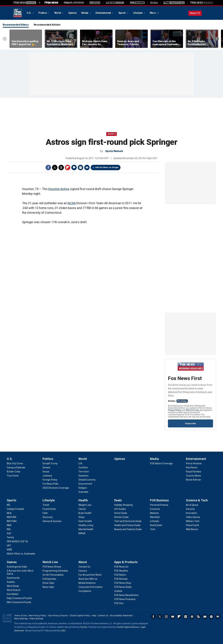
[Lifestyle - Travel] (46, 505)
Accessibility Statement (121, 616)
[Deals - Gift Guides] (120, 509)
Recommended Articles (47, 25)
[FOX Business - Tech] (153, 529)
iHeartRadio (218, 617)
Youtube (173, 617)
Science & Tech (197, 500)
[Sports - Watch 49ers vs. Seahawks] (21, 554)
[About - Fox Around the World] (90, 575)
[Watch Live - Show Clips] (48, 583)
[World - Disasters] (83, 476)
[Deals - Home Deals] (121, 513)
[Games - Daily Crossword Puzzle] (19, 598)
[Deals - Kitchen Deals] (121, 517)
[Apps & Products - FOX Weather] (121, 571)
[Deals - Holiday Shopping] (123, 505)
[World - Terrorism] (84, 472)
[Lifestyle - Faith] (45, 513)
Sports (122, 13)
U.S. (29, 13)
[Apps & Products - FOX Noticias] (121, 579)
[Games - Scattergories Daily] (17, 567)
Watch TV (195, 13)
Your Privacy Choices (58, 616)
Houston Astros (59, 189)
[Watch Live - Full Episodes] (49, 579)
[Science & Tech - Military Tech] (193, 521)
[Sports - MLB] (9, 513)
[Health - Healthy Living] (86, 525)
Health (83, 500)
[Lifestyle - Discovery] (48, 517)
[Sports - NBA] (9, 525)
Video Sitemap (36, 619)
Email (87, 168)
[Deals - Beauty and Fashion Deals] (128, 529)
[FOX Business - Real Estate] (156, 525)
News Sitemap (21, 619)
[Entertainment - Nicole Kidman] (193, 480)
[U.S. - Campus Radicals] (16, 468)
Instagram (166, 617)
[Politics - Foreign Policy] (50, 480)
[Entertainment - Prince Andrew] (194, 463)
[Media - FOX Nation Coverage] (161, 463)
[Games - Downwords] (13, 578)
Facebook (48, 168)
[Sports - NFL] (9, 505)
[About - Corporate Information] (90, 587)
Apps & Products (126, 562)
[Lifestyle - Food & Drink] (49, 509)
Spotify (211, 617)
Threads (61, 168)
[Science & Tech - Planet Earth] (192, 525)
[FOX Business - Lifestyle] (155, 521)
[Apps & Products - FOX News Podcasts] (125, 599)
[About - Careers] (83, 571)
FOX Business (159, 500)
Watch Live (50, 562)
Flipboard (68, 168)
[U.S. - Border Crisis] (14, 472)
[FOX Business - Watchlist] (155, 517)
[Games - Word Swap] (13, 586)
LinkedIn (186, 617)
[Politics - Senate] (46, 468)
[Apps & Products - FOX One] (119, 603)
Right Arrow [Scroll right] (217, 39)
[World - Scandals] (83, 492)
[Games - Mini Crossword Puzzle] (19, 602)
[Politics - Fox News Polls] (50, 484)
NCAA (72, 203)
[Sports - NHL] (9, 529)
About (83, 562)
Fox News (18, 13)
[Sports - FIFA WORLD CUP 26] (17, 541)
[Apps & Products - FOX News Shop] (123, 583)
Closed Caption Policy (80, 616)
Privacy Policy (174, 410)
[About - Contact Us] (84, 567)
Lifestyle (138, 13)
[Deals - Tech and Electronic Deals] (128, 521)
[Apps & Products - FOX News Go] (121, 567)
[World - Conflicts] (83, 468)
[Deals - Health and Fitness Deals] (127, 525)
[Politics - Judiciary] (47, 476)
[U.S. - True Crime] (13, 476)
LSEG (63, 631)
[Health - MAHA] (82, 533)
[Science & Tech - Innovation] (191, 513)
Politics (43, 13)
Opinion (72, 13)
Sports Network (114, 151)
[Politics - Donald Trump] (50, 463)
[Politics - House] (46, 472)
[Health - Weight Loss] (85, 505)
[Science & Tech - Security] (190, 509)
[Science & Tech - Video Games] (193, 517)
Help (94, 616)
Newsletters (205, 617)
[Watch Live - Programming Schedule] (55, 571)
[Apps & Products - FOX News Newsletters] (126, 595)
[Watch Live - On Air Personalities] (53, 575)
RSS (198, 617)
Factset (84, 627)
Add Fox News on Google (107, 167)
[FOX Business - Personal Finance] (159, 505)
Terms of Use (192, 410)
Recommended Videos (16, 25)
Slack (192, 617)
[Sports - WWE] (9, 550)
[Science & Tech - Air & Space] (192, 505)
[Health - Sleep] (82, 517)
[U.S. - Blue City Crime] (15, 463)
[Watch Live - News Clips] (48, 587)
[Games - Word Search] (14, 590)
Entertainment (104, 13)
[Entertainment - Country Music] (194, 476)
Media (85, 13)
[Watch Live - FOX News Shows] (52, 567)
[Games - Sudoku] (11, 582)
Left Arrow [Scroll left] (5, 39)
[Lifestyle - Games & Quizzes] (52, 521)
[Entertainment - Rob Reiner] (192, 468)
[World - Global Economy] (87, 480)
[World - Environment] (85, 484)
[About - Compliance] (85, 591)
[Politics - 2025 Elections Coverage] (56, 488)
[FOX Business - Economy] (155, 509)
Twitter (55, 168)
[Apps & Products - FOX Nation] (120, 575)
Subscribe (190, 423)
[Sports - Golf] (9, 533)
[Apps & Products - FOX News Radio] (123, 587)
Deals (118, 500)
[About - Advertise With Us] (88, 579)
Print (80, 168)
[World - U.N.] (80, 463)
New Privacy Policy (37, 616)
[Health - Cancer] (82, 509)
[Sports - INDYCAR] (12, 521)
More (153, 13)
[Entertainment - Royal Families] (194, 472)
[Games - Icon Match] (13, 594)
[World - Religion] (83, 488)
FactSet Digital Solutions (128, 627)
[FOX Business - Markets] (154, 513)
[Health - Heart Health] (85, 521)
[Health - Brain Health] (85, 513)
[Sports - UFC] (9, 546)
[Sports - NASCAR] (12, 517)
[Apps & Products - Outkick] (118, 591)
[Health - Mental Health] (86, 529)
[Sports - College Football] (15, 509)
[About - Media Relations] (87, 583)
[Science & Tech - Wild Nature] (192, 529)
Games (12, 562)
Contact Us (103, 616)
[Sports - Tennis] (10, 537)
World (58, 13)
